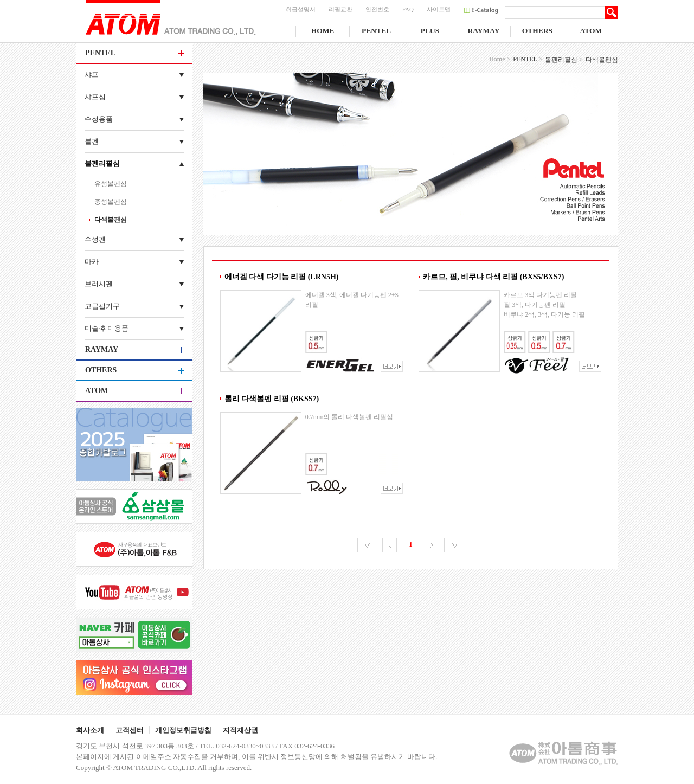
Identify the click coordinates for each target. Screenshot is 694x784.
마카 (92, 262)
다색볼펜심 (111, 220)
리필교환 (340, 9)
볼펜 (92, 141)
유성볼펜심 (111, 184)
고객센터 (130, 730)
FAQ (408, 9)
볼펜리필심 (102, 163)
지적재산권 (240, 730)
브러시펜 (99, 284)
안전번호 (377, 9)
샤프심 (95, 97)
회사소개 (90, 730)
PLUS (430, 31)
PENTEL (376, 31)
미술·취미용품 (107, 328)
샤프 (92, 75)
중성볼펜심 (111, 202)
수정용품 (99, 119)
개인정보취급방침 (183, 730)
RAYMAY (483, 31)
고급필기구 (102, 306)
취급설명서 (301, 9)
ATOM (591, 31)
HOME (323, 31)
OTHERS (537, 31)
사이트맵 (439, 9)
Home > (500, 59)
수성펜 (95, 239)
